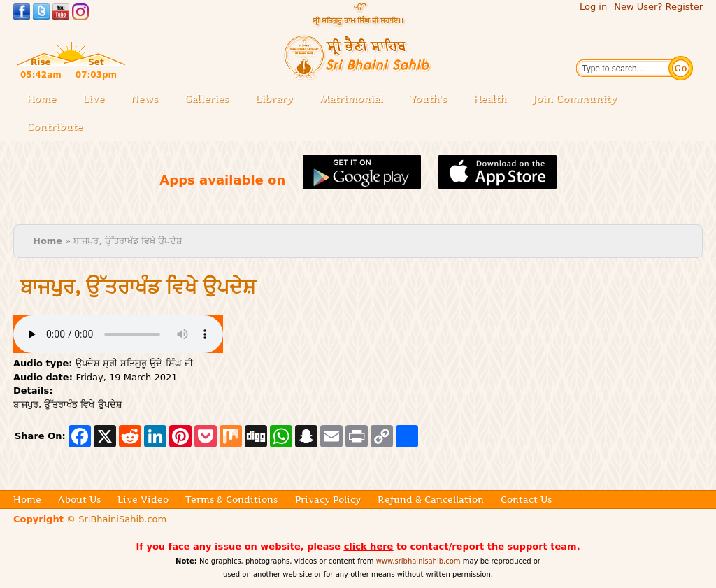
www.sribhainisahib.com (418, 561)
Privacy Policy (328, 499)
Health (490, 99)
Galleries (211, 100)
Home (41, 99)
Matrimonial (351, 99)
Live (98, 100)
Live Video (143, 499)
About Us (79, 499)
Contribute (59, 128)
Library (278, 100)
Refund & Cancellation (431, 499)
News (144, 99)
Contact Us (526, 499)
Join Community (575, 99)
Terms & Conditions (231, 499)
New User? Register (658, 7)
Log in (593, 7)
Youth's (428, 99)
